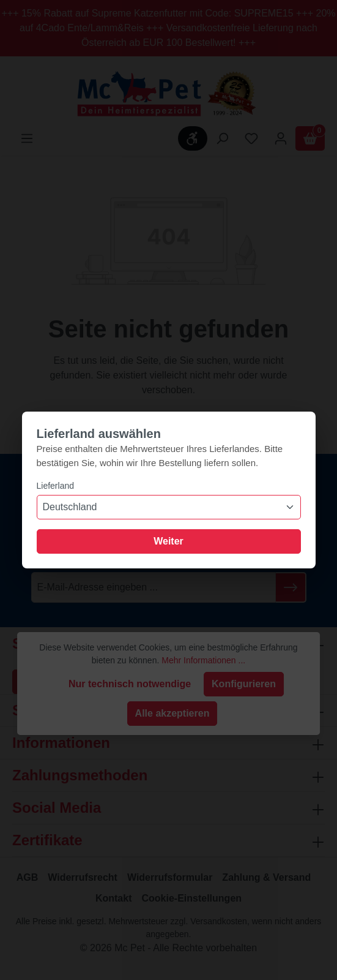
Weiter (168, 541)
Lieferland (56, 486)
